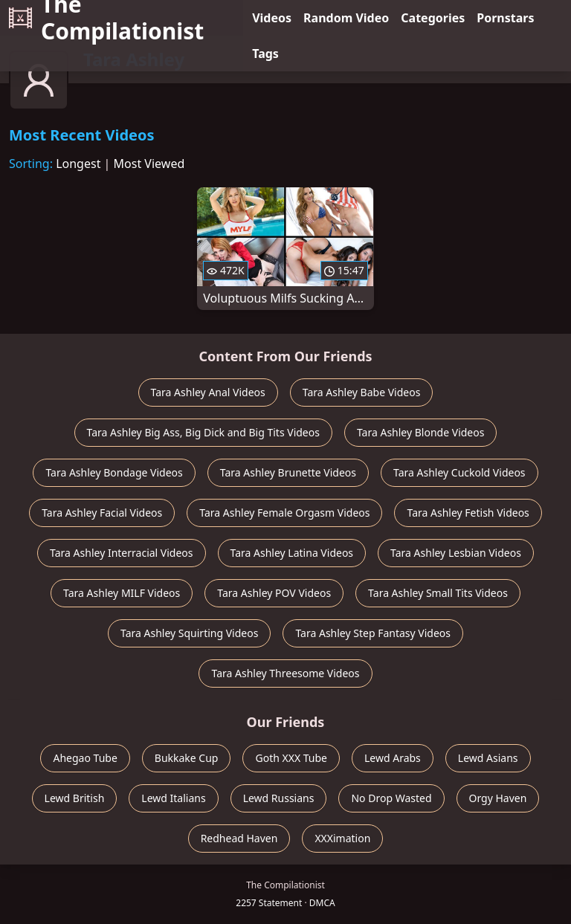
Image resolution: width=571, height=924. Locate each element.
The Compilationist (106, 18)
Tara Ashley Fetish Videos (468, 513)
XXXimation (342, 838)
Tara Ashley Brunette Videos (288, 472)
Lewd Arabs (393, 758)
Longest (78, 164)
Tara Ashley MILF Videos (122, 593)
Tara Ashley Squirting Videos (189, 633)
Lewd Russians (279, 798)
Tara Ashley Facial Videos (102, 513)
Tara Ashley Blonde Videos (421, 432)
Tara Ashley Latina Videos (292, 553)
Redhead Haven (239, 838)
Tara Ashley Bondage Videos (114, 472)
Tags (265, 54)
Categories (433, 18)
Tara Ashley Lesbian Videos (456, 553)
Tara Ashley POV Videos (274, 593)
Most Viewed (149, 164)
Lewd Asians (488, 758)
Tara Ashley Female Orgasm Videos (284, 513)
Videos (272, 18)
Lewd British (75, 798)
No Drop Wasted (391, 798)
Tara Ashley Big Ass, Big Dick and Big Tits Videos (203, 432)
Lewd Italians (173, 798)
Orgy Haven (498, 798)
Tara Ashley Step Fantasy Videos (373, 633)
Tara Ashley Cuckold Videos (459, 472)
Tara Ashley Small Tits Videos (438, 593)
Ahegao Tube (85, 758)
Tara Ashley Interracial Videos (121, 553)
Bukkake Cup (187, 758)
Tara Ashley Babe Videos (362, 392)
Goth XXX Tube (291, 758)
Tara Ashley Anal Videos (208, 392)
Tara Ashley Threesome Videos (285, 673)
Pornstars (505, 18)
